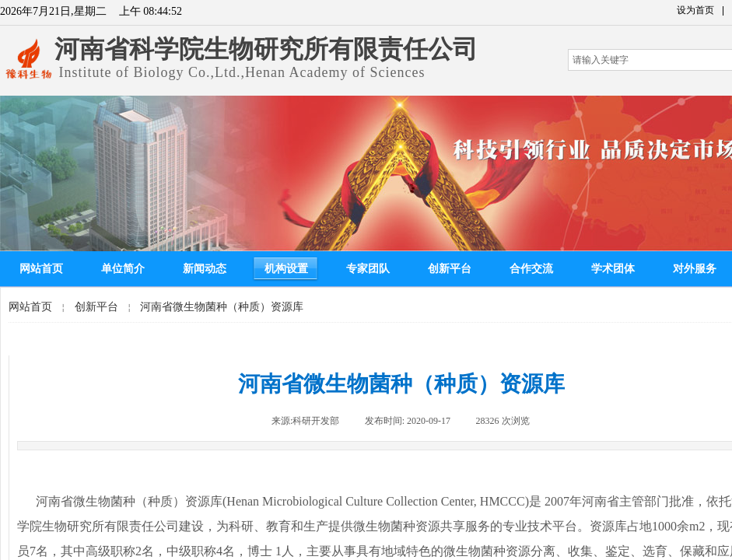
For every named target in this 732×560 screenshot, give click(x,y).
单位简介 (123, 269)
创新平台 (450, 269)
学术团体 (613, 269)
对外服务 (695, 269)
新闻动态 (205, 269)
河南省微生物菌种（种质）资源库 (222, 307)
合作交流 (531, 269)
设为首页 (695, 10)
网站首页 (41, 269)
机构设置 (286, 269)
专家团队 (368, 269)
